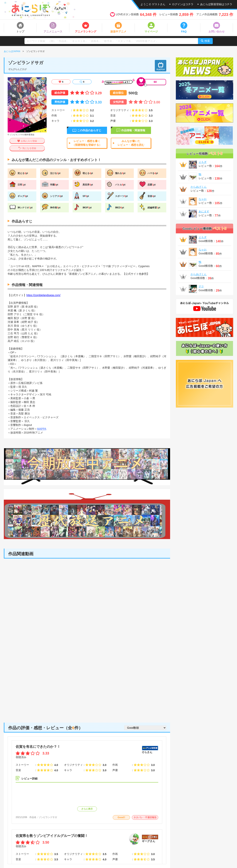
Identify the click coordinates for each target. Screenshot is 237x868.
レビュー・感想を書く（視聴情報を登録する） (87, 143)
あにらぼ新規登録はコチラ (216, 4)
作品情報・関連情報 (133, 130)
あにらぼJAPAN (12, 51)
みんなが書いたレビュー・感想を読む (131, 143)
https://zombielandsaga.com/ (43, 295)
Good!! (121, 817)
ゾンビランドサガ (48, 817)
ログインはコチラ (183, 4)
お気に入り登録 (29, 141)
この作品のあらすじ (89, 130)
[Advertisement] (87, 686)
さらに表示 (87, 809)
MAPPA (42, 429)
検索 (207, 41)
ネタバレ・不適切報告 (145, 817)
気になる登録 (29, 148)
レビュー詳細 (29, 779)
